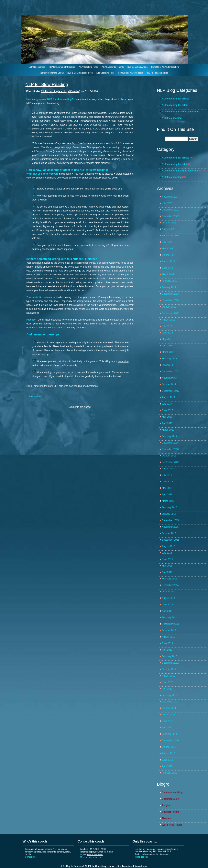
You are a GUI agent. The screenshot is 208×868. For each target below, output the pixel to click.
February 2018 (170, 359)
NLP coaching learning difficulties (61, 91)
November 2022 (170, 216)
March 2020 (168, 249)
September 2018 (171, 313)
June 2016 (167, 482)
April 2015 (167, 572)
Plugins (166, 805)
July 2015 (167, 553)
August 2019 (168, 261)
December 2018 (170, 294)
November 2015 (170, 527)
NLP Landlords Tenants (113, 67)
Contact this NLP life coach (131, 73)
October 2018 (169, 307)
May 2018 (167, 339)
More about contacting (91, 857)
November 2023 (170, 197)
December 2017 (170, 372)
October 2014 (169, 592)
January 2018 (169, 365)
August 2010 (168, 753)
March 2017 (168, 430)
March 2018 (168, 352)
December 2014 (170, 585)
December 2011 (170, 702)
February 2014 (170, 618)
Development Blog (172, 792)
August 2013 (168, 637)
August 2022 (168, 229)
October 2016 (169, 456)
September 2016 (171, 462)
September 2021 (171, 236)
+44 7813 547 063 (97, 849)
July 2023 (167, 203)
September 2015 (171, 540)
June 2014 (167, 605)
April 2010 (167, 766)
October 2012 (169, 669)
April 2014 (167, 611)
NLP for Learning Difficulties (62, 67)
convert (36, 163)
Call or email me (35, 386)
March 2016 (168, 501)
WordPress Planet (172, 825)
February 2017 (170, 436)
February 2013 (170, 656)
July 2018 (167, 326)
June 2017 (167, 410)
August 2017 (168, 397)
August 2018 (168, 320)
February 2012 (170, 695)
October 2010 (169, 747)
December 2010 (170, 740)
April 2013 (167, 650)
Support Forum (170, 812)
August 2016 (168, 469)
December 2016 (170, 443)
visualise (89, 174)
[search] (176, 139)
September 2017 (171, 391)
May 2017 (167, 417)
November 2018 (170, 300)
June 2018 (167, 333)
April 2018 (167, 346)
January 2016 (169, 514)
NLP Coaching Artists (137, 67)
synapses (89, 163)
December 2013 (170, 624)
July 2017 (167, 404)
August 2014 (168, 598)
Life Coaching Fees (105, 73)
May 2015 (167, 566)
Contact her (31, 857)
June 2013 (167, 643)
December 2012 (170, 663)
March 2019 (168, 274)
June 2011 (167, 721)
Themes (166, 818)
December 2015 (170, 520)
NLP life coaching (37, 67)
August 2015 (168, 546)
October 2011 (169, 708)
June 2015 (167, 559)
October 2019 (169, 255)
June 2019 (167, 268)
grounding (123, 361)
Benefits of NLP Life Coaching (165, 67)
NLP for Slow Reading (47, 84)
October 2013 (169, 630)
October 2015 (169, 533)
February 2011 (170, 734)
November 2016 (170, 449)
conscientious (55, 275)
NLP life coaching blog (158, 73)
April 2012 (167, 689)
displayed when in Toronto (101, 852)
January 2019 (169, 287)
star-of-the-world (95, 854)
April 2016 (167, 495)
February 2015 (170, 579)
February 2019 (170, 281)
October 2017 (169, 384)
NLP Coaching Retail (89, 67)
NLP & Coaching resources (80, 73)
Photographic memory (110, 297)
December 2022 (170, 210)
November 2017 (170, 378)
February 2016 (170, 507)
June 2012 (167, 682)
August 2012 (168, 676)
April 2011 (167, 728)
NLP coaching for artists (175, 99)
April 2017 (167, 423)
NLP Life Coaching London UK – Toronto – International (116, 866)
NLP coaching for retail (175, 105)
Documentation (170, 799)
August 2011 (168, 715)
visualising (79, 263)
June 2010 (167, 760)
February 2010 (170, 773)
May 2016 (167, 488)
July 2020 (167, 242)
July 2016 (167, 475)
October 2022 (169, 223)
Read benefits (142, 857)
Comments (36, 396)
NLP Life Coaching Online (52, 73)
